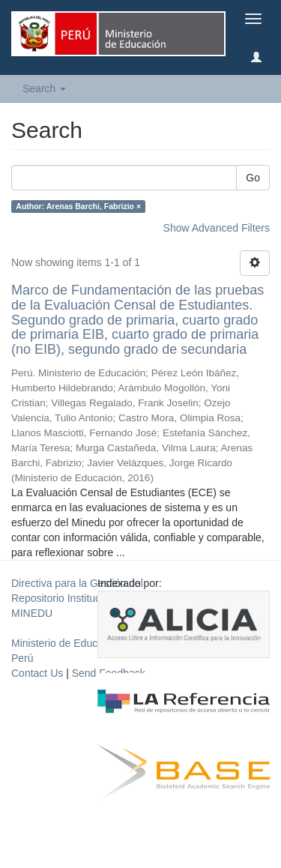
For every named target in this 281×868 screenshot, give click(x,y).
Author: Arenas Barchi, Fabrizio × (78, 206)
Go (253, 178)
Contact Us (37, 673)
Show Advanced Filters (217, 228)
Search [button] (44, 88)
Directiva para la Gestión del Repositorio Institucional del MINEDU (77, 598)
